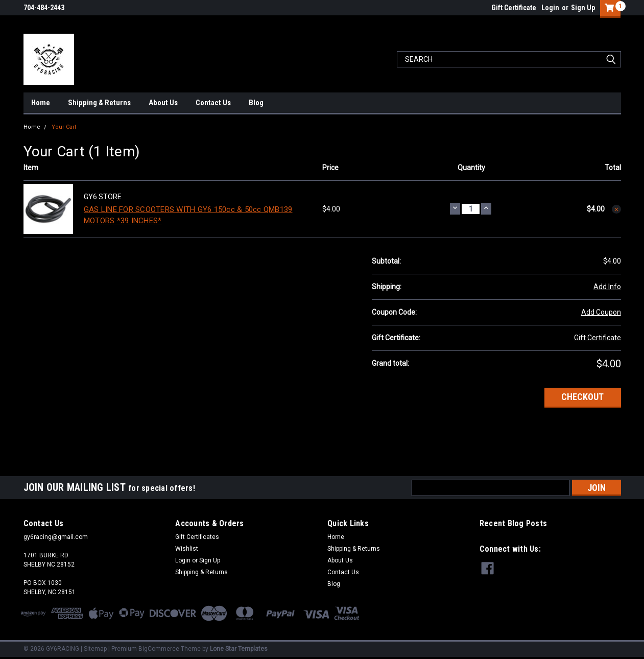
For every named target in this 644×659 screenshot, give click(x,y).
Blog (256, 103)
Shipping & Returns (99, 103)
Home (41, 103)
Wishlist (187, 549)
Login (550, 8)
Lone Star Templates (239, 649)
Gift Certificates (197, 537)
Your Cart (64, 127)
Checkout (582, 397)
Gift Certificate (514, 8)
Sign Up (583, 8)
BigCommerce (159, 649)
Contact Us (213, 103)
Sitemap (95, 649)
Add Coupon (601, 312)
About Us (163, 103)
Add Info (607, 287)
